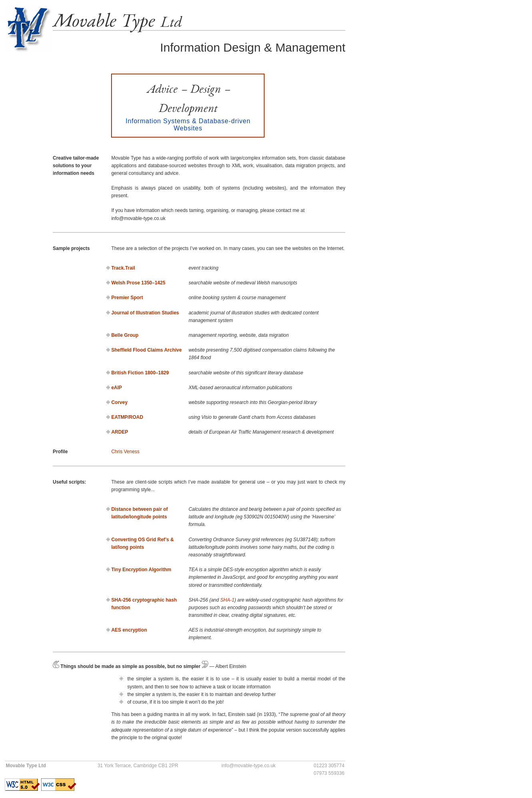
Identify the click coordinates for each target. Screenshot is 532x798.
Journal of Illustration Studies (145, 313)
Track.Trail (123, 268)
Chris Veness (125, 452)
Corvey (119, 402)
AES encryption (129, 630)
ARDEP (120, 432)
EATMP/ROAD (127, 417)
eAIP (117, 388)
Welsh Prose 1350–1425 (138, 283)
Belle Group (125, 335)
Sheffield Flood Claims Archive (146, 350)
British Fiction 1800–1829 (140, 373)
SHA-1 (227, 600)
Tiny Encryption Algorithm (141, 570)
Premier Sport (127, 298)
